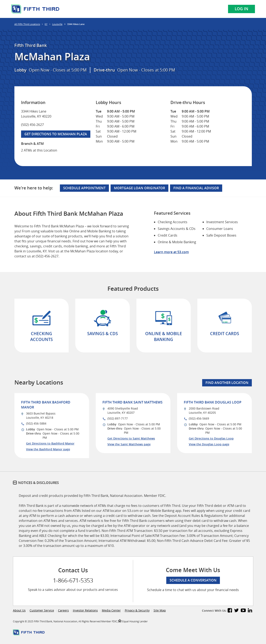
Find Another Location (227, 383)
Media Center (111, 610)
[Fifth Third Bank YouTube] (243, 611)
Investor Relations (85, 610)
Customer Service (42, 610)
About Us (19, 610)
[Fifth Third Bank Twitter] (236, 611)
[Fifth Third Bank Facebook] (230, 611)
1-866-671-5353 (73, 580)
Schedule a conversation (193, 580)
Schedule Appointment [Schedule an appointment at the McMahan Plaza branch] (84, 188)
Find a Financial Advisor (196, 188)
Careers (63, 610)
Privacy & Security (137, 610)
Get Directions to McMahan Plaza (54, 133)
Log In (241, 9)
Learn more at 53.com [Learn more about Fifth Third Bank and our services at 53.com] (171, 252)
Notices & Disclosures (38, 483)
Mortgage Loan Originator (139, 188)
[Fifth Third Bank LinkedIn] (250, 611)
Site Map (160, 610)
